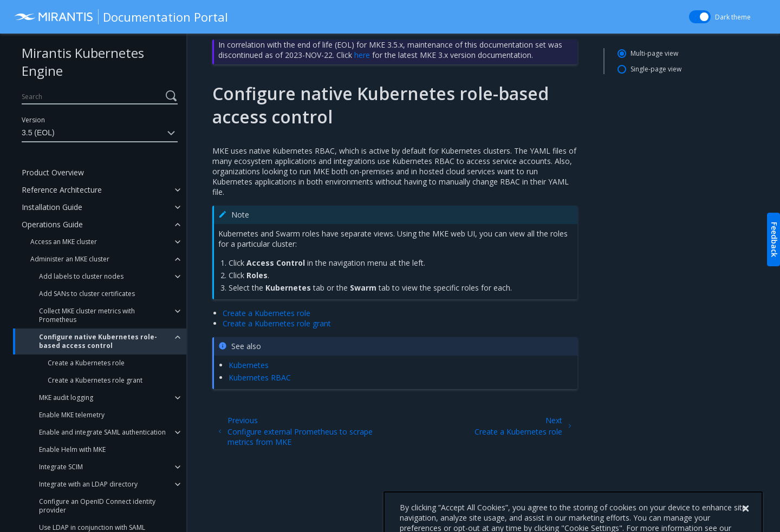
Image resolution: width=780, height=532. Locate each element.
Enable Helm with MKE (72, 449)
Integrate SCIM (61, 467)
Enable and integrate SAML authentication (102, 432)
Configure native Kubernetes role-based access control (98, 341)
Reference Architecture (62, 190)
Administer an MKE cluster (70, 259)
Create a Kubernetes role (86, 363)
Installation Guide (52, 207)
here (362, 55)
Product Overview (53, 172)
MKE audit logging (66, 398)
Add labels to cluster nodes (81, 276)
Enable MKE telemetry (72, 415)
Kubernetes (249, 365)
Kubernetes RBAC (260, 377)
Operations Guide (52, 224)
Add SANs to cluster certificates (87, 294)
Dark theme (733, 17)
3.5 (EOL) (100, 133)
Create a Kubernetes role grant (95, 380)
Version (33, 120)
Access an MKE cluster (64, 242)
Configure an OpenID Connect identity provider (97, 506)
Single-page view (656, 69)
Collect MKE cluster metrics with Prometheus (87, 315)
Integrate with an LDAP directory (88, 484)
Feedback (774, 239)
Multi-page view (654, 53)
